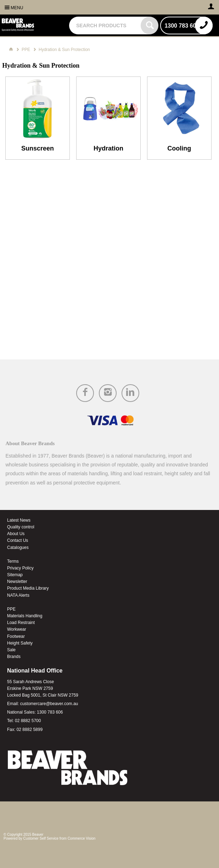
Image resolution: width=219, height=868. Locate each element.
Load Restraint (21, 623)
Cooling (179, 148)
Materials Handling (25, 616)
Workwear (17, 629)
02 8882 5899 (30, 730)
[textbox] (106, 25)
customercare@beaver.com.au (49, 704)
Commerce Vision (82, 838)
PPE (11, 609)
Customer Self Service (41, 838)
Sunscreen (38, 148)
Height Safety (20, 643)
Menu (17, 8)
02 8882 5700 (28, 721)
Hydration (108, 148)
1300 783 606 (50, 712)
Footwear (16, 636)
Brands (14, 657)
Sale (11, 650)
